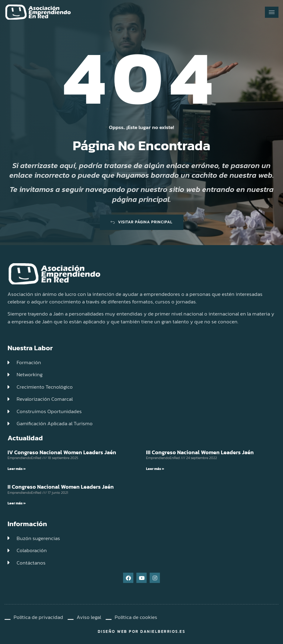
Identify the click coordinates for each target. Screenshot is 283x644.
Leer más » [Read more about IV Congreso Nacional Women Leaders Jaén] (17, 469)
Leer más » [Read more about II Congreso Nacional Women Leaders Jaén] (17, 503)
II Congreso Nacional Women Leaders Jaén (61, 487)
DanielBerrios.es (163, 631)
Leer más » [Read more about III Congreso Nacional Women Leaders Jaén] (155, 469)
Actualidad (25, 438)
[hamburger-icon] (272, 12)
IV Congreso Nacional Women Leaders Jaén (62, 452)
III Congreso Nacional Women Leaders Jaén (200, 452)
